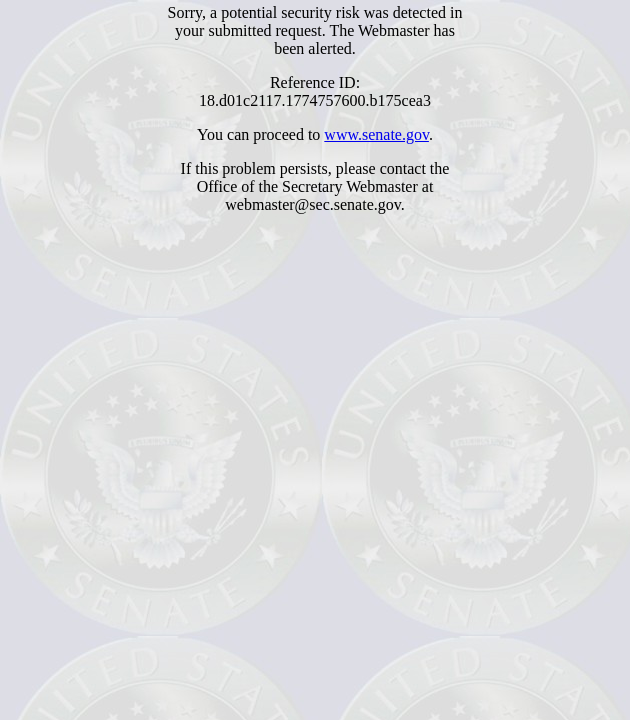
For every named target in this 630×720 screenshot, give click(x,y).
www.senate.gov (376, 134)
